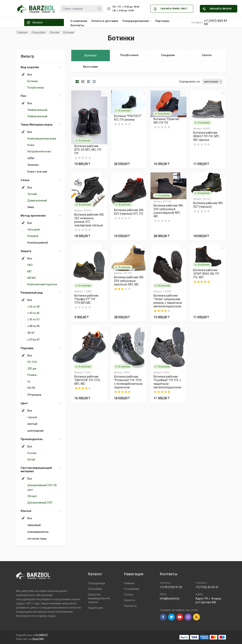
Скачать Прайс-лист (171, 9)
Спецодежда (96, 583)
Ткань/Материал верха (41, 125)
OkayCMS (38, 639)
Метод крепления (41, 216)
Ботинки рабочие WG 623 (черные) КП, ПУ (129, 212)
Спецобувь (95, 589)
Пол (41, 96)
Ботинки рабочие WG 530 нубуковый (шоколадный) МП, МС (168, 211)
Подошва (41, 348)
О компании (79, 21)
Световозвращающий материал (41, 470)
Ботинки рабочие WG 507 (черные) (208, 205)
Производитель (41, 439)
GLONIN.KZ (41, 635)
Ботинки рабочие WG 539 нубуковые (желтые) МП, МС (129, 281)
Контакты (77, 25)
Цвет (41, 403)
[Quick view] (104, 93)
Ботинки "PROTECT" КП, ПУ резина (128, 118)
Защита (41, 251)
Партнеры (162, 21)
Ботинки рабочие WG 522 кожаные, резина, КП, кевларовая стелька (89, 220)
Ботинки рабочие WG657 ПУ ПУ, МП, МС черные (206, 136)
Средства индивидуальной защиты (99, 598)
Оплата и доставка (105, 21)
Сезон (41, 180)
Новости (129, 600)
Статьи (128, 595)
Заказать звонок (217, 9)
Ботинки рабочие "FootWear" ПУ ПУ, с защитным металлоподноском (167, 382)
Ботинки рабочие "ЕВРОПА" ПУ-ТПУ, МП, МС (87, 380)
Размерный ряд (41, 293)
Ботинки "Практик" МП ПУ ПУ (167, 121)
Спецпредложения (137, 21)
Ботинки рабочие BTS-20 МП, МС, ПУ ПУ (88, 150)
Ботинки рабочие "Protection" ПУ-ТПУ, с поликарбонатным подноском (128, 382)
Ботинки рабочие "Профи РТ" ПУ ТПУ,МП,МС (86, 299)
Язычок (41, 511)
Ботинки (69, 32)
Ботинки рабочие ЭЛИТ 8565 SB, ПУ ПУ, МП (206, 274)
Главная (129, 583)
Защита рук (95, 608)
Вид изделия (41, 67)
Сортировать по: (190, 82)
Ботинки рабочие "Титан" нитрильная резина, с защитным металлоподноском (168, 301)
